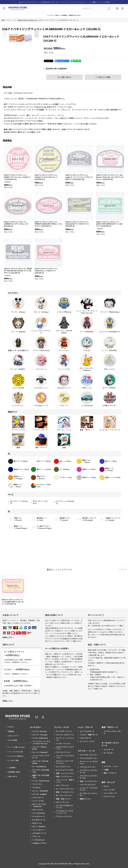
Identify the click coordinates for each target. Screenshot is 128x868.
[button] (3, 9)
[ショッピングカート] (117, 9)
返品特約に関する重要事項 (55, 71)
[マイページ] (122, 9)
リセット (123, 586)
